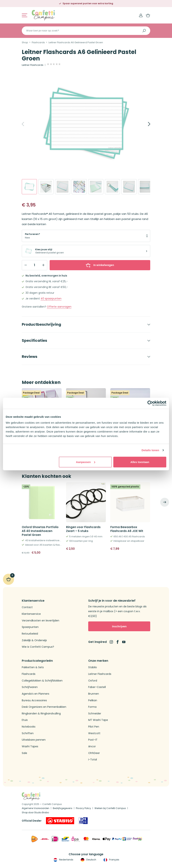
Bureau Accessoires (34, 700)
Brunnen (94, 694)
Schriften (28, 733)
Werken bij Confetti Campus (110, 808)
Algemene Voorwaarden (36, 808)
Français (111, 860)
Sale (24, 753)
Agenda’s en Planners (36, 694)
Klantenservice (31, 614)
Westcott (94, 733)
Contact (27, 607)
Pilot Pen (94, 727)
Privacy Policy (83, 808)
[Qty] (35, 265)
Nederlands (63, 860)
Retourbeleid (30, 634)
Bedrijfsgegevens (63, 808)
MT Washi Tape (98, 720)
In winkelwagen (100, 265)
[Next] (145, 124)
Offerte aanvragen (59, 307)
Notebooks (29, 727)
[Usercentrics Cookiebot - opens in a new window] (150, 403)
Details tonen (150, 450)
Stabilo (93, 667)
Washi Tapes (30, 746)
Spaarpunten (30, 627)
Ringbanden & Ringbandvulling (41, 714)
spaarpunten (51, 299)
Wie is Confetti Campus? (38, 647)
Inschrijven (119, 626)
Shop (25, 43)
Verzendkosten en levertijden (41, 621)
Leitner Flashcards (33, 65)
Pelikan (93, 700)
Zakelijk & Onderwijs (34, 640)
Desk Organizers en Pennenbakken (44, 707)
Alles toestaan (140, 462)
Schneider (95, 714)
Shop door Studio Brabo (35, 812)
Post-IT (93, 740)
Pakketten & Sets (33, 667)
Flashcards (38, 43)
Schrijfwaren (30, 687)
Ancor (92, 746)
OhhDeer (94, 753)
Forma (92, 707)
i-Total (93, 760)
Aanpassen (86, 462)
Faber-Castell (97, 687)
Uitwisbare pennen (34, 740)
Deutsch (88, 860)
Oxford (93, 681)
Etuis (25, 720)
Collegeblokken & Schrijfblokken (42, 681)
